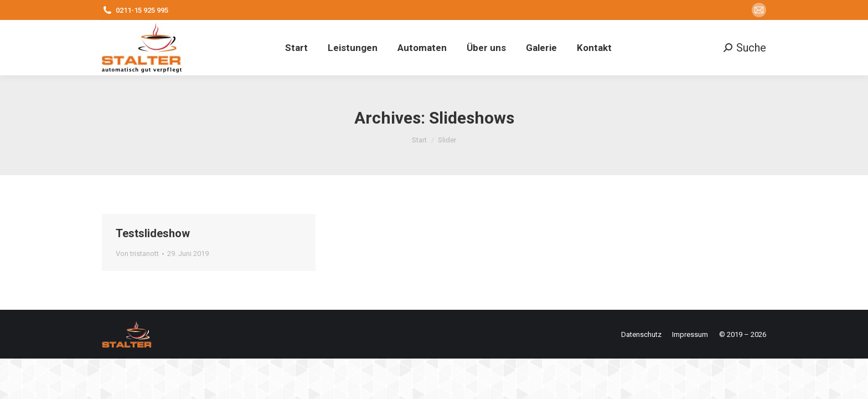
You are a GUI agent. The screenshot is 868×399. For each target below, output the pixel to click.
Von (137, 254)
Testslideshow (153, 233)
